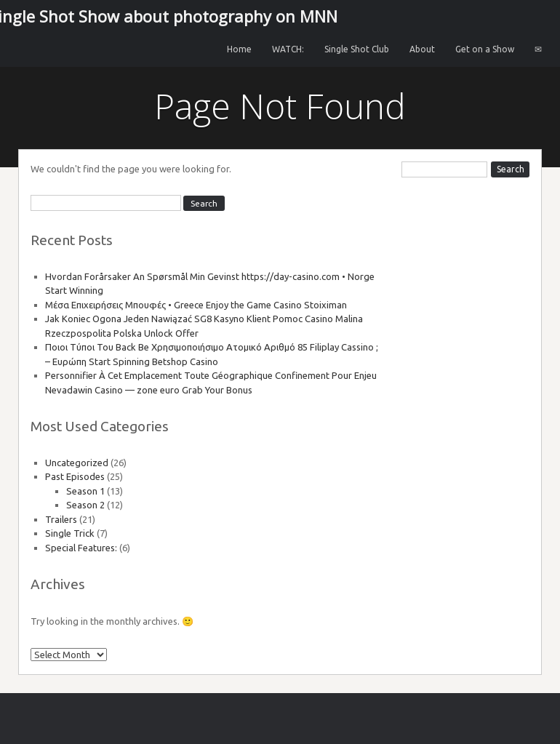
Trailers (61, 519)
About (422, 49)
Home (239, 49)
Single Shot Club (357, 49)
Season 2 (85, 505)
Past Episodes (75, 476)
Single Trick (70, 533)
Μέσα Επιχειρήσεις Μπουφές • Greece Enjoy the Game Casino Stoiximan (196, 305)
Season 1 (85, 491)
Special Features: (81, 548)
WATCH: (288, 49)
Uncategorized (77, 463)
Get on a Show (485, 49)
